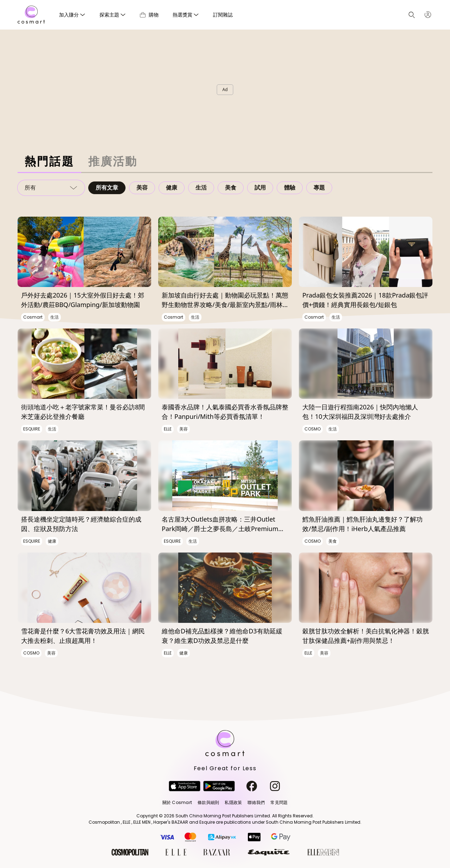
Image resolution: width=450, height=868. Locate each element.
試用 (260, 188)
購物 (149, 15)
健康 (172, 188)
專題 (319, 188)
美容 (142, 188)
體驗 (290, 188)
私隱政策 (233, 802)
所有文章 (107, 188)
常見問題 (279, 802)
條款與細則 (208, 802)
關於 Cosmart (177, 802)
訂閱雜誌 (223, 15)
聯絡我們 (256, 802)
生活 (201, 188)
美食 (231, 188)
